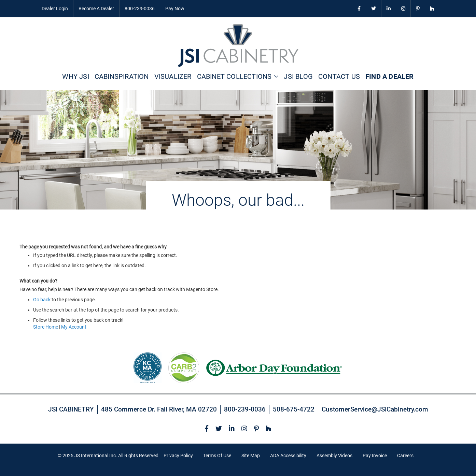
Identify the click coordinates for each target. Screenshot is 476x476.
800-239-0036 (140, 9)
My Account (74, 327)
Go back (42, 300)
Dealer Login (55, 9)
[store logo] (238, 46)
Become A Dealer (96, 9)
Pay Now (175, 9)
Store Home (46, 327)
